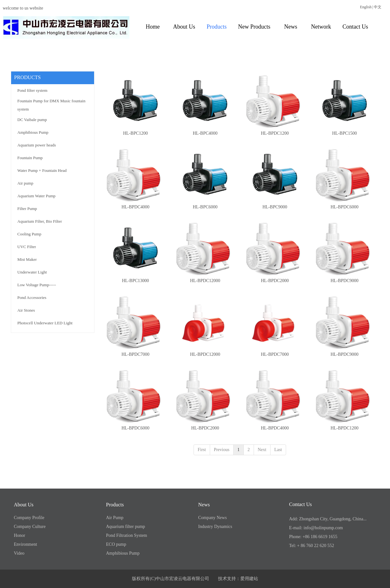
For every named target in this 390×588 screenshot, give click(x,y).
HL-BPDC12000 (205, 281)
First (202, 450)
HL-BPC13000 (136, 281)
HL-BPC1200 (135, 133)
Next (262, 450)
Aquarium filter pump (126, 527)
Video (19, 553)
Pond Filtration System (127, 535)
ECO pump (116, 544)
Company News (213, 518)
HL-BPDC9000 (345, 281)
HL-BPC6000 (205, 207)
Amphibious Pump (123, 553)
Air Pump (115, 518)
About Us (24, 505)
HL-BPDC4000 (135, 207)
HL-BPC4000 (205, 133)
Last (278, 450)
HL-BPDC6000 (345, 207)
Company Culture (30, 527)
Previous (222, 450)
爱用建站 (249, 579)
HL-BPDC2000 (275, 281)
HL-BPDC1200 (275, 133)
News (204, 505)
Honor (20, 535)
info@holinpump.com (323, 528)
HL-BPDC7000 (135, 354)
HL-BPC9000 (275, 207)
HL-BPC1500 (345, 133)
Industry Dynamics (215, 527)
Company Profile (29, 518)
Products (115, 505)
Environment (26, 544)
